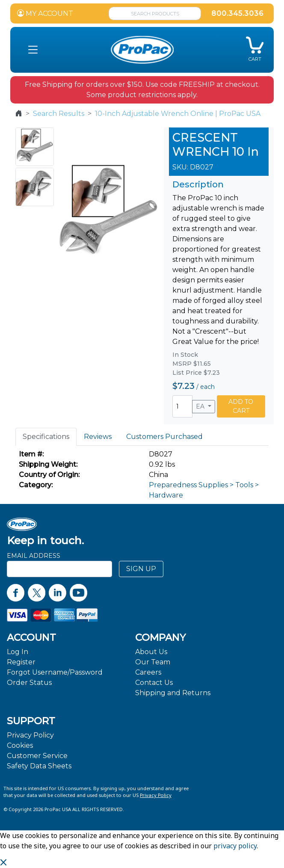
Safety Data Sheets (39, 766)
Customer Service (37, 756)
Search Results (59, 114)
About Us (151, 652)
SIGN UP (141, 569)
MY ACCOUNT (45, 13)
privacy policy (235, 846)
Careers (148, 672)
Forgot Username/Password (55, 672)
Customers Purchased (164, 437)
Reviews (98, 437)
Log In (18, 652)
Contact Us (154, 683)
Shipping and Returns (173, 693)
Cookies (20, 745)
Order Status (29, 683)
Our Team (153, 662)
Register (21, 662)
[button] (33, 50)
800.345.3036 (237, 13)
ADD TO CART (241, 406)
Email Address (34, 556)
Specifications (46, 437)
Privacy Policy (30, 735)
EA (201, 406)
